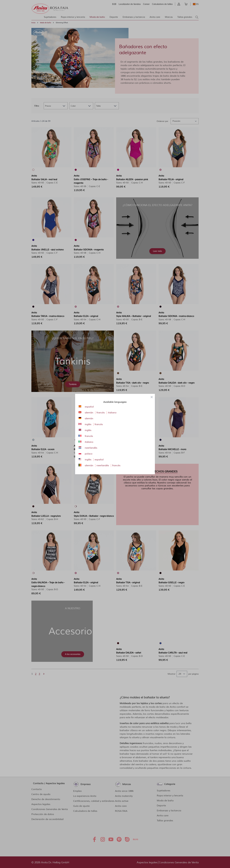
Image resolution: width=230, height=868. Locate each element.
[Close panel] (152, 397)
